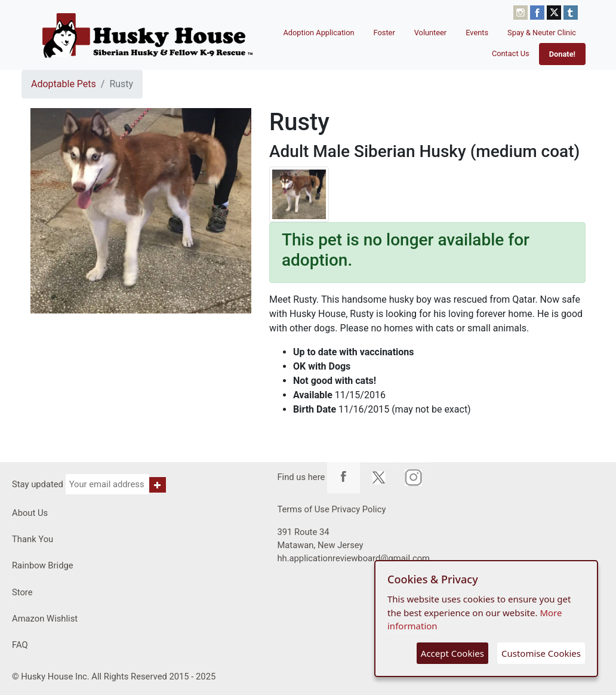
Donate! (562, 54)
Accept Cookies (452, 653)
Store (22, 592)
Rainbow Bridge (43, 565)
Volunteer (431, 33)
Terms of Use (303, 509)
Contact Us (511, 53)
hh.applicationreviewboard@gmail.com (353, 558)
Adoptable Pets (64, 84)
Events (477, 33)
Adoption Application (318, 33)
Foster (384, 33)
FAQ (20, 645)
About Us (30, 513)
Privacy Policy (358, 509)
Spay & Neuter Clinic (542, 33)
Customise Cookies (541, 653)
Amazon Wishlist (45, 619)
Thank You (33, 539)
